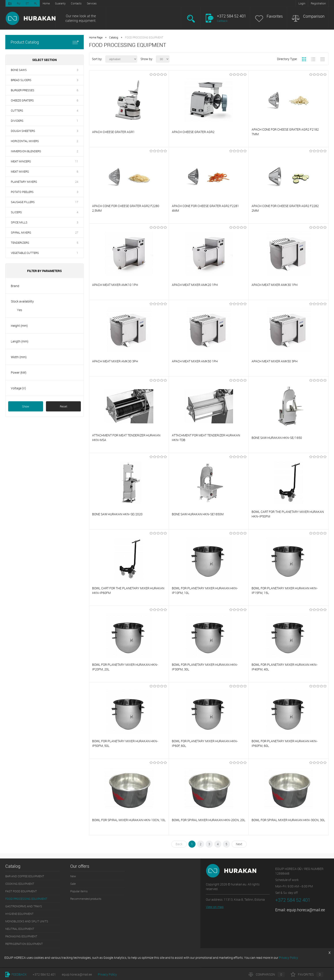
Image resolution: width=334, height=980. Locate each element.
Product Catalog (45, 42)
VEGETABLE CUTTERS (25, 253)
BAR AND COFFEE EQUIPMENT (25, 876)
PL (36, 3)
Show (26, 406)
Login (302, 3)
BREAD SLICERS (21, 80)
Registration (318, 3)
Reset (64, 406)
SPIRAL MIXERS (21, 232)
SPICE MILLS (19, 222)
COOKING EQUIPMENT (20, 884)
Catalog (114, 37)
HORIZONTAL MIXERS (25, 141)
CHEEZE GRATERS (22, 100)
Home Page (96, 37)
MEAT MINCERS (21, 161)
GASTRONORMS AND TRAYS (24, 906)
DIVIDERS (17, 121)
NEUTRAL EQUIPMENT (20, 929)
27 (77, 232)
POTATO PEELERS (22, 192)
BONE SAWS (19, 70)
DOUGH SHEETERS (23, 131)
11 (77, 161)
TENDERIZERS (20, 243)
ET (27, 3)
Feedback (16, 974)
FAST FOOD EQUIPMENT (21, 891)
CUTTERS (17, 110)
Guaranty (60, 3)
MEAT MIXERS (20, 171)
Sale (73, 884)
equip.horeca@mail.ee (306, 910)
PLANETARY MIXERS (24, 182)
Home (46, 3)
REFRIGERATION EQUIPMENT (24, 944)
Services (92, 3)
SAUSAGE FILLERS (23, 202)
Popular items (79, 891)
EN (10, 3)
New (73, 876)
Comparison (314, 16)
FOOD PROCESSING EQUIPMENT (26, 899)
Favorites (275, 16)
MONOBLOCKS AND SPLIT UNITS (27, 921)
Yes (20, 310)
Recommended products (86, 899)
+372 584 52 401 (44, 974)
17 (77, 202)
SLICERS (16, 212)
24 (77, 182)
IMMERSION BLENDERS (26, 151)
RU (19, 3)
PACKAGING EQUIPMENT (21, 936)
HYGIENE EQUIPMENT (19, 914)
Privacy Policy (107, 974)
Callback (222, 21)
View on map (215, 907)
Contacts (76, 3)
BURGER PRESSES (23, 90)
